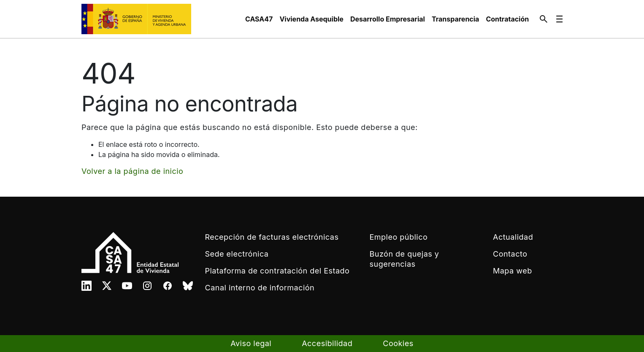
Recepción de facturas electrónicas (272, 237)
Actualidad (513, 237)
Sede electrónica (237, 254)
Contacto (510, 254)
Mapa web (513, 271)
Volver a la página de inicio (132, 171)
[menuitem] (259, 19)
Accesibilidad (327, 343)
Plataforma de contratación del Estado (277, 271)
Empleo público (399, 237)
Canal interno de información (260, 288)
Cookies (398, 343)
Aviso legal (251, 343)
